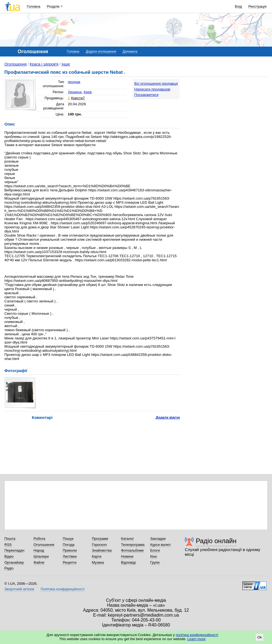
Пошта (10, 539)
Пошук (68, 539)
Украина (75, 92)
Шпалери (41, 556)
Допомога (130, 52)
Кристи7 (78, 98)
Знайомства (102, 550)
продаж (74, 82)
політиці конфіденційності (197, 635)
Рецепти (70, 562)
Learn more (196, 639)
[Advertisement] (226, 113)
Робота (39, 539)
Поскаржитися (146, 95)
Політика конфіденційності (63, 589)
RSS (8, 545)
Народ (39, 550)
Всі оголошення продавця (156, 83)
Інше (66, 64)
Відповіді (128, 562)
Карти (97, 556)
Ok (260, 637)
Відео (9, 556)
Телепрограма (133, 545)
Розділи (53, 6)
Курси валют (161, 545)
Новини (127, 556)
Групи (155, 562)
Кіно (154, 556)
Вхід (239, 6)
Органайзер (14, 562)
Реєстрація (257, 6)
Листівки (70, 556)
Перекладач (14, 550)
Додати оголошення (101, 52)
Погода (69, 545)
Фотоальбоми (132, 550)
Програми (100, 539)
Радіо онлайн (216, 541)
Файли (39, 562)
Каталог (127, 539)
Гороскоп (99, 545)
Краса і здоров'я (44, 64)
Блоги (155, 550)
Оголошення (15, 64)
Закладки (158, 539)
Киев (88, 92)
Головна (34, 6)
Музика (98, 562)
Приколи (70, 550)
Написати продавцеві (152, 89)
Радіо (9, 568)
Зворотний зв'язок (19, 589)
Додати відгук (168, 417)
